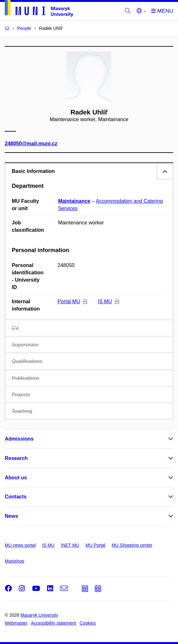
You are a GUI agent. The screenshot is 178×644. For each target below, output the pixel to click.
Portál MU (72, 301)
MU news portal (20, 545)
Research (16, 458)
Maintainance (74, 201)
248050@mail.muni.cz (31, 144)
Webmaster (16, 623)
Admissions (19, 439)
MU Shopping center (132, 545)
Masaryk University (39, 615)
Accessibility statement (53, 623)
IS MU (108, 301)
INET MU (70, 545)
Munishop (14, 561)
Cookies (88, 623)
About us (16, 478)
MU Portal (95, 545)
